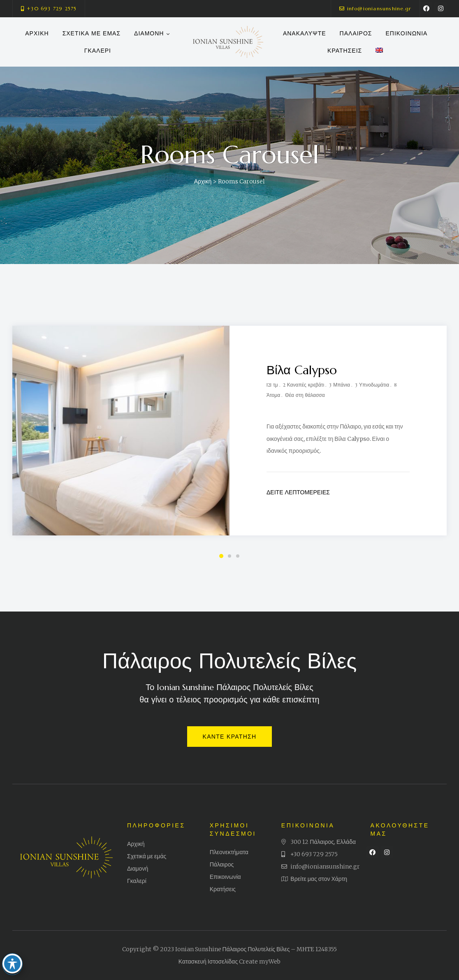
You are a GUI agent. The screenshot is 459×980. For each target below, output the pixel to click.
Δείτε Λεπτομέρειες (298, 492)
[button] (49, 9)
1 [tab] (221, 556)
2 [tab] (229, 556)
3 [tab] (238, 556)
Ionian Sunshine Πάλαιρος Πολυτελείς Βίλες (233, 949)
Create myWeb (260, 961)
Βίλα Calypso (302, 370)
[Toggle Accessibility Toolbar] (14, 952)
